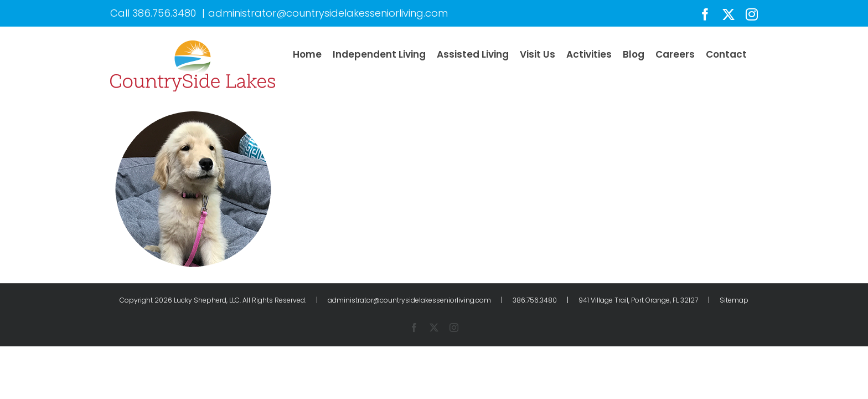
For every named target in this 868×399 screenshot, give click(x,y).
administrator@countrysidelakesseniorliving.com (328, 13)
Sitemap (734, 300)
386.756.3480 (164, 13)
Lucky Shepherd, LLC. (207, 300)
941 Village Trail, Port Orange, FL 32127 (638, 300)
